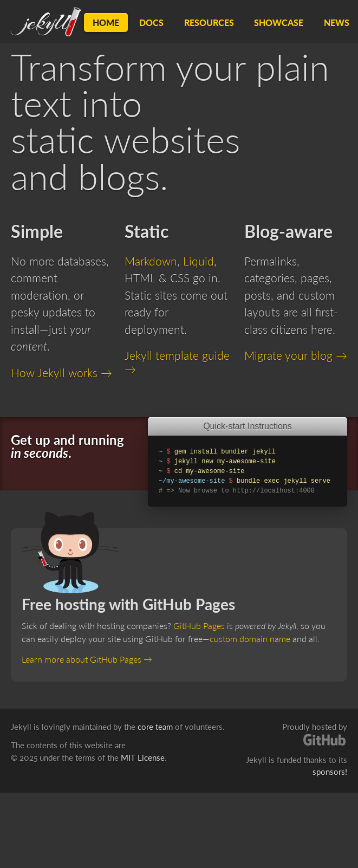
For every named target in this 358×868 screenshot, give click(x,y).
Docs (151, 22)
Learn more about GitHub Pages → (87, 659)
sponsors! (330, 772)
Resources (209, 22)
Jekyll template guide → (177, 362)
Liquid (198, 261)
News (337, 22)
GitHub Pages (199, 626)
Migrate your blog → (296, 355)
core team (155, 727)
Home (106, 22)
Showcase (279, 22)
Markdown (151, 261)
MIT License (143, 757)
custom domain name (250, 639)
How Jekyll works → (61, 373)
